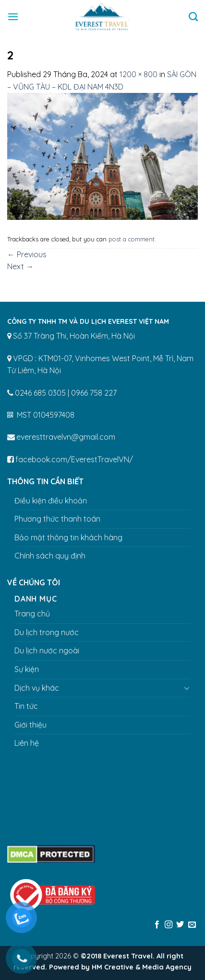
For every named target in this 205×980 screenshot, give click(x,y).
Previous (27, 254)
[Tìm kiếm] (193, 17)
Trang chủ (32, 614)
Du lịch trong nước (47, 632)
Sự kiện (27, 669)
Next (20, 266)
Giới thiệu (30, 725)
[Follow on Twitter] (180, 925)
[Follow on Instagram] (169, 925)
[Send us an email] (192, 925)
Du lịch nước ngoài (47, 650)
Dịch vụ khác (37, 688)
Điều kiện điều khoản (51, 501)
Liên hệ (27, 743)
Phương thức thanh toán (57, 519)
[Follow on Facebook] (157, 925)
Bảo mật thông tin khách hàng (68, 537)
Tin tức (26, 706)
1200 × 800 (139, 74)
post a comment (132, 239)
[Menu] (13, 17)
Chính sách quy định (50, 556)
